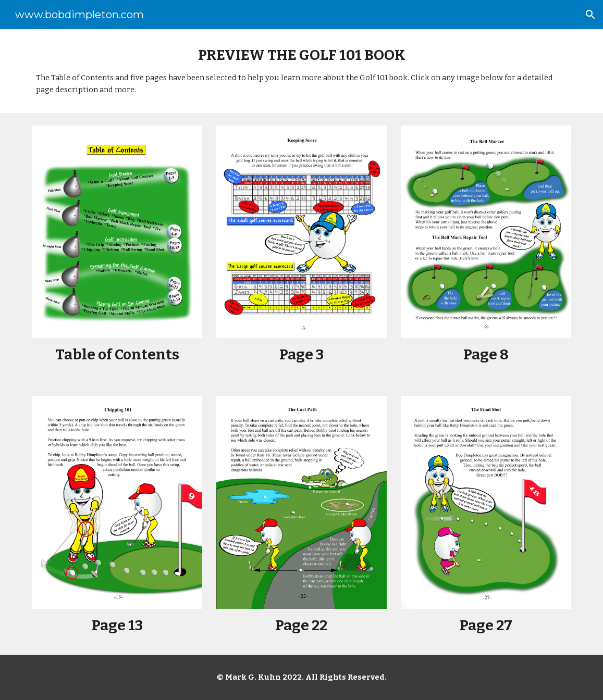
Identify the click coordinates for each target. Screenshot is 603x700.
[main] (301, 71)
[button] (590, 15)
